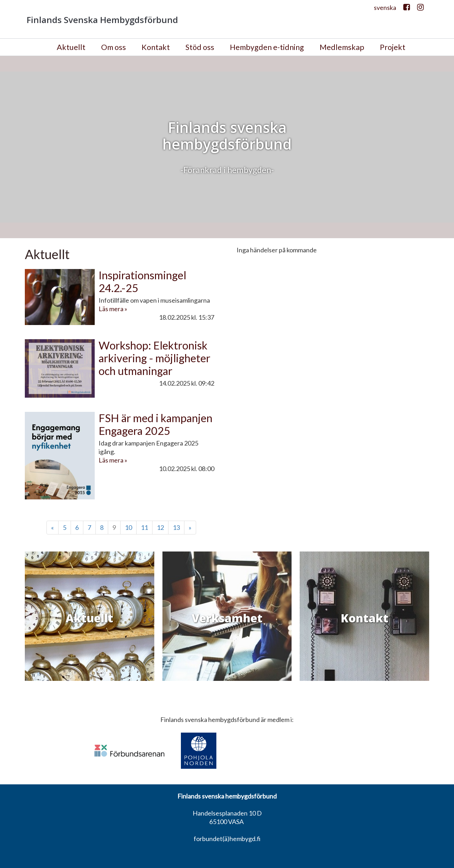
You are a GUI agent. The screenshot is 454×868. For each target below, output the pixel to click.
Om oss (113, 47)
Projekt (393, 47)
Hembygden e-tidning (267, 47)
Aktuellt (71, 47)
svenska (385, 7)
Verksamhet (227, 618)
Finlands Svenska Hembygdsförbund (102, 20)
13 (176, 527)
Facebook (407, 9)
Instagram (420, 9)
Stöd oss (200, 47)
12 (160, 527)
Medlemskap (342, 47)
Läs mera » (113, 309)
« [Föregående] (52, 527)
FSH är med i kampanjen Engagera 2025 (156, 424)
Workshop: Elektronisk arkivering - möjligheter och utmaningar (154, 358)
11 (144, 527)
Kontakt (156, 47)
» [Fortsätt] (190, 527)
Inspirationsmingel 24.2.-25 (142, 282)
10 (128, 527)
